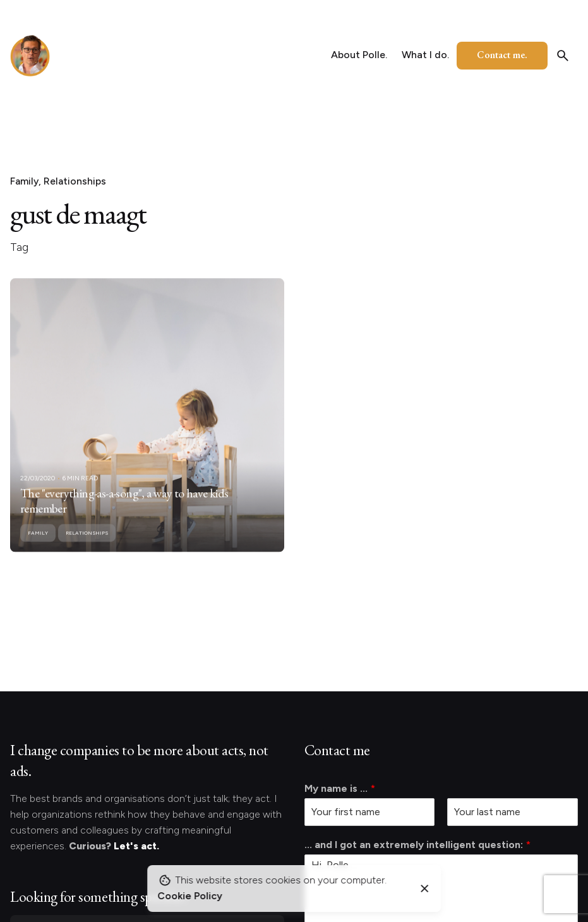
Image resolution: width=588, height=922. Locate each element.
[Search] (563, 56)
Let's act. (136, 846)
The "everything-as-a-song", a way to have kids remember (124, 513)
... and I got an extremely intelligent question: (417, 845)
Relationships (75, 181)
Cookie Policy (190, 896)
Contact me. (502, 55)
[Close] (425, 889)
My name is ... (340, 788)
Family (24, 181)
